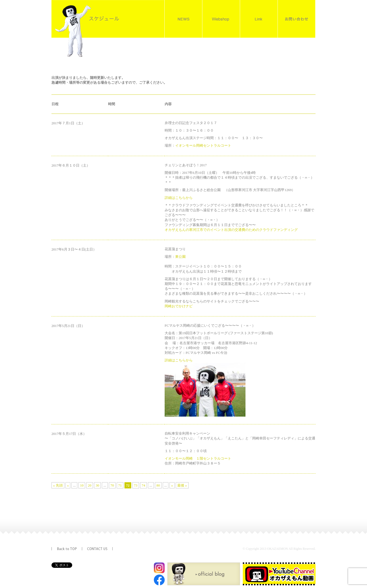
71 (120, 485)
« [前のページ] (68, 485)
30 (97, 485)
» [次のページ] (172, 485)
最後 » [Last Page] (182, 485)
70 (112, 485)
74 (143, 485)
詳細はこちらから (179, 198)
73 (136, 485)
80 (158, 485)
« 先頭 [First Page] (58, 485)
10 (82, 485)
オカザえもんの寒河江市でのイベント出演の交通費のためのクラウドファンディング (231, 230)
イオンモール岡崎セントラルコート (203, 145)
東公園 (180, 257)
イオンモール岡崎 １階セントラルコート (198, 458)
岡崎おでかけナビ (179, 306)
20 (90, 485)
